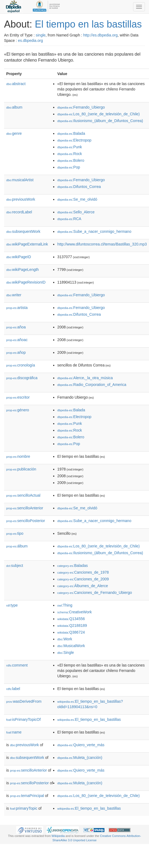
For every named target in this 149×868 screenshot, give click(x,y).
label (13, 689)
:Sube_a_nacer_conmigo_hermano (94, 231)
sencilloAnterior (25, 508)
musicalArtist (20, 180)
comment (17, 665)
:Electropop (74, 140)
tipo (15, 533)
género (18, 410)
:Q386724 (71, 632)
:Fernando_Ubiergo (81, 107)
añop (16, 352)
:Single (65, 652)
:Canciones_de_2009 (83, 579)
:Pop (69, 167)
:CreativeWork (74, 612)
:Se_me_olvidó (77, 199)
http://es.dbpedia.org (100, 35)
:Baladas (72, 566)
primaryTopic (24, 808)
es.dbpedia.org (30, 41)
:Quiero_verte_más (81, 745)
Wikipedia (58, 836)
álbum (17, 546)
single (41, 35)
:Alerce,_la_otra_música (85, 378)
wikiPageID (19, 257)
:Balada (71, 133)
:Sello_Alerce (76, 212)
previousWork (21, 199)
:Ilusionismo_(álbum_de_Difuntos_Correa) (100, 121)
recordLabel (19, 212)
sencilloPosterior (26, 521)
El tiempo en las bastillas (88, 24)
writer (14, 295)
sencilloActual (23, 495)
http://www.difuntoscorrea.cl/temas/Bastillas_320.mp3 (102, 244)
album (14, 107)
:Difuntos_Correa (79, 187)
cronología (21, 365)
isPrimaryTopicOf (23, 719)
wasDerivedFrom (24, 701)
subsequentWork (23, 231)
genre (14, 133)
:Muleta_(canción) (80, 758)
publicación (21, 469)
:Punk (70, 147)
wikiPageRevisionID (26, 282)
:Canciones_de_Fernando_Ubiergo (94, 593)
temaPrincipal (27, 796)
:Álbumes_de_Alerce (83, 586)
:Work (65, 639)
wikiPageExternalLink (27, 244)
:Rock (70, 154)
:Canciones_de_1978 (83, 572)
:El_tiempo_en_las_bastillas (89, 719)
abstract (16, 84)
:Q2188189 (72, 625)
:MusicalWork (71, 646)
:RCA (69, 219)
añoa (16, 327)
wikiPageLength (23, 270)
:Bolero (71, 160)
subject (15, 566)
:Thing (65, 605)
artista (17, 308)
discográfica (22, 378)
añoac (17, 340)
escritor (18, 397)
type (12, 605)
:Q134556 (71, 619)
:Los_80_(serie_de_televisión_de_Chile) (98, 114)
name (14, 732)
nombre (18, 456)
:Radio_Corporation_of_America (92, 385)
